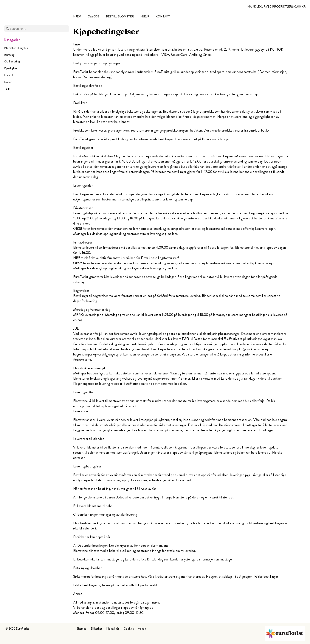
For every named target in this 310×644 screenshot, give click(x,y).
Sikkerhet (96, 628)
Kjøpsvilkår (113, 628)
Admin (142, 628)
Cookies (129, 628)
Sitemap (81, 628)
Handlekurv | (277, 6)
